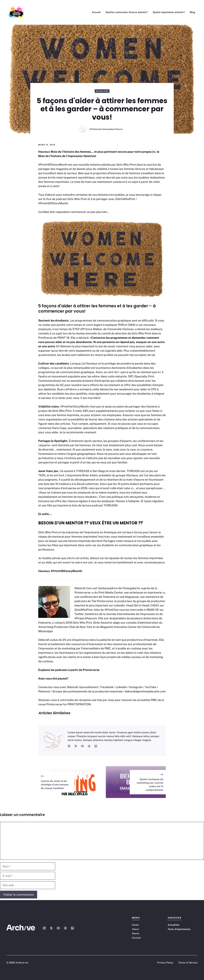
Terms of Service (188, 963)
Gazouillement (89, 687)
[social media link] (69, 746)
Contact (136, 938)
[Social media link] (44, 928)
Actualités (102, 91)
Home (135, 925)
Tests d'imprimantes (179, 929)
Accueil (96, 12)
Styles (136, 933)
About (135, 929)
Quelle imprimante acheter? (169, 12)
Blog (192, 12)
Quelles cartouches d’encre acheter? (127, 12)
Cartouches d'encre (112, 129)
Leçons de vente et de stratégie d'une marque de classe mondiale (55, 785)
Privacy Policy (165, 963)
